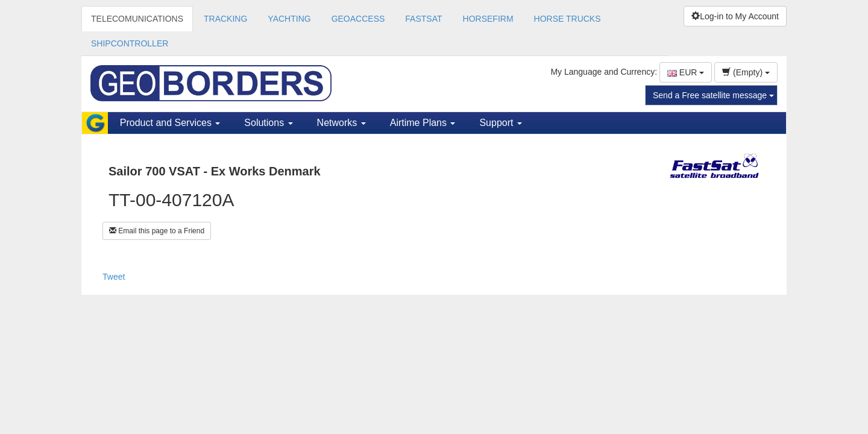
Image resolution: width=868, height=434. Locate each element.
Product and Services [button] (170, 123)
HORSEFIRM (488, 19)
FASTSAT (423, 19)
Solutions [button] (268, 123)
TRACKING (225, 19)
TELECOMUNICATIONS (137, 19)
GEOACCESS (358, 19)
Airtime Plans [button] (423, 123)
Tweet (114, 277)
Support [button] (500, 123)
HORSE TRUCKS (568, 19)
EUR (686, 72)
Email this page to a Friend (157, 231)
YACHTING (289, 19)
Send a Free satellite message (713, 95)
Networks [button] (341, 123)
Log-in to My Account (735, 16)
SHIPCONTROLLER (130, 43)
